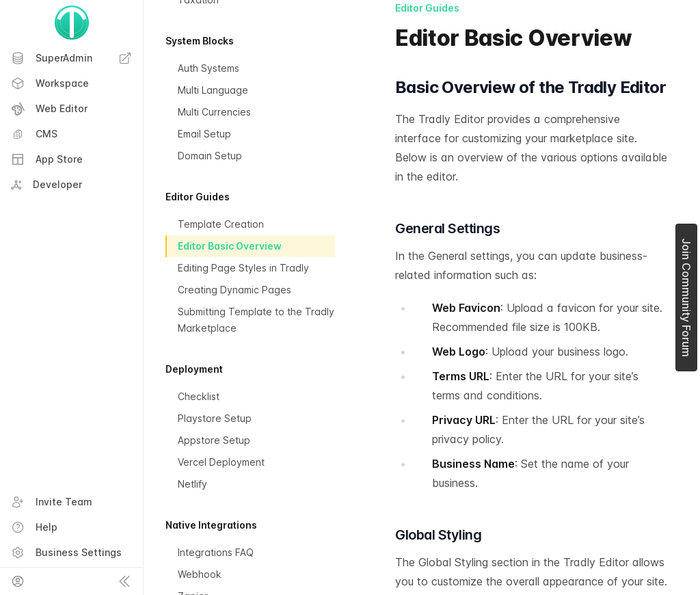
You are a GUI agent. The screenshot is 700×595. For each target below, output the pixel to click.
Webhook (200, 574)
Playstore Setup (215, 418)
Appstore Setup (214, 440)
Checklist (199, 396)
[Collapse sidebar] (124, 581)
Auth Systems (208, 68)
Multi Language (213, 90)
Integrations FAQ (216, 552)
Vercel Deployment (221, 462)
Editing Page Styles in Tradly (243, 268)
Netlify (192, 484)
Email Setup (204, 134)
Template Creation (221, 224)
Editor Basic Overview (230, 246)
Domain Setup (210, 156)
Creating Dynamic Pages (234, 290)
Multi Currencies (214, 112)
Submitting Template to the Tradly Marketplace (256, 320)
